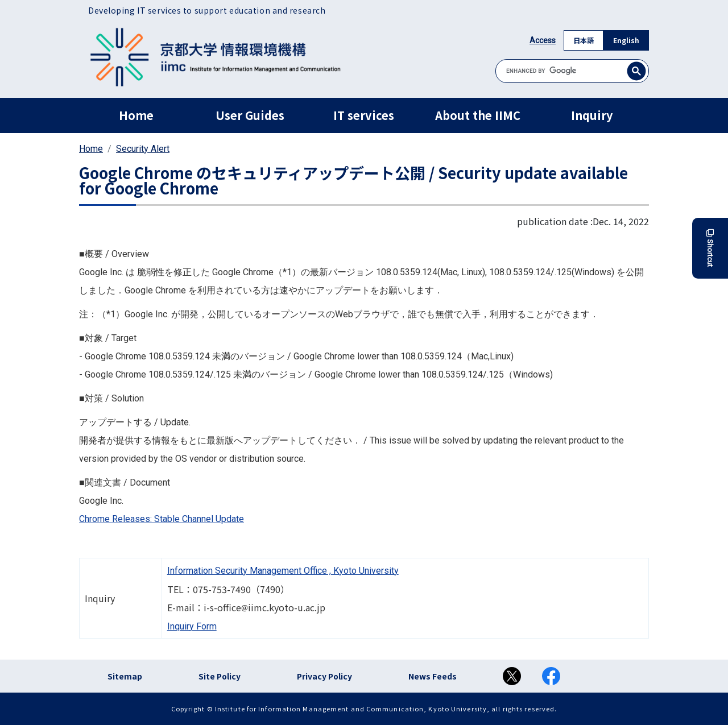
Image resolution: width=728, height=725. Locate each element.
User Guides (250, 115)
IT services (364, 115)
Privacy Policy (324, 676)
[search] (572, 71)
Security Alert (143, 149)
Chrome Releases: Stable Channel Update (162, 519)
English (626, 40)
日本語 (584, 40)
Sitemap (125, 676)
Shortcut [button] (710, 248)
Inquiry (592, 115)
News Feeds (433, 676)
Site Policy (220, 676)
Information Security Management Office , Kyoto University (283, 571)
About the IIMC (478, 115)
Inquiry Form (192, 626)
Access (543, 40)
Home (136, 115)
